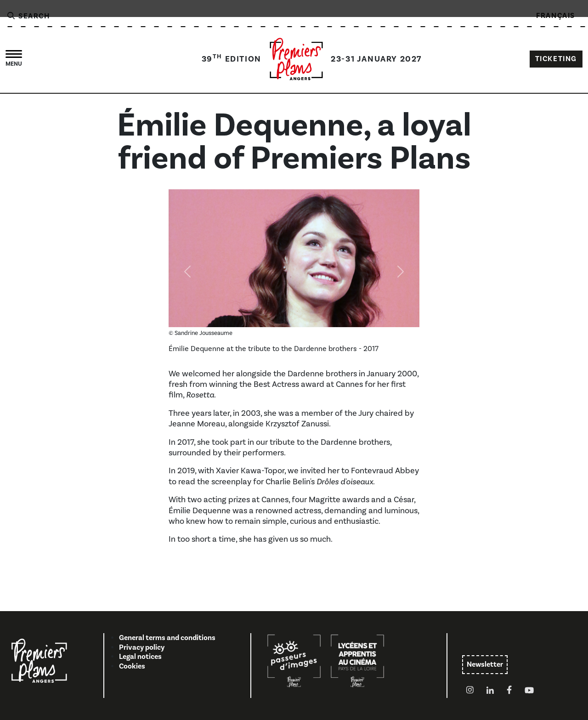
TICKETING (556, 59)
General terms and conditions (167, 638)
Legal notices (140, 657)
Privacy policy (142, 647)
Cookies (132, 666)
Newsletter (485, 664)
